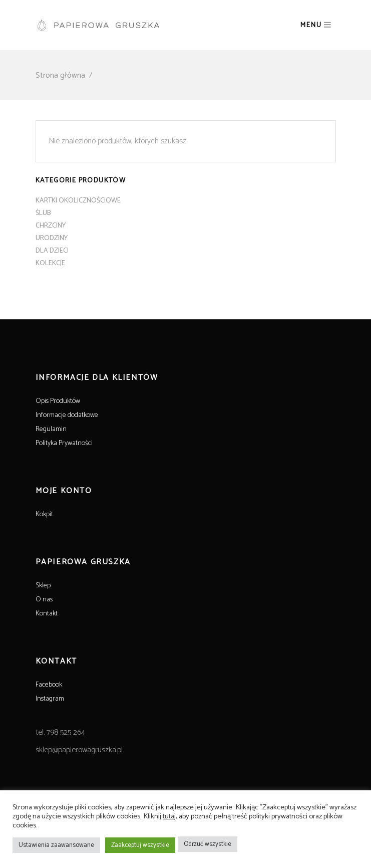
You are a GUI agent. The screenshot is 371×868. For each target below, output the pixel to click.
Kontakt (47, 614)
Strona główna (60, 75)
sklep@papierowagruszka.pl (79, 750)
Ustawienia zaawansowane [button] (56, 845)
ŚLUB (43, 213)
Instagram (50, 699)
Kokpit (44, 514)
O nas (44, 600)
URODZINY (52, 238)
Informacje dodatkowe (67, 415)
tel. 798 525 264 (60, 732)
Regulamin (51, 429)
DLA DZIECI (52, 251)
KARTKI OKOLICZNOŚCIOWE (78, 201)
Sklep (43, 586)
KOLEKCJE (50, 263)
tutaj (169, 816)
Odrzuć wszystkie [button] (208, 844)
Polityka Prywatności (64, 443)
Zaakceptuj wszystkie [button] (140, 845)
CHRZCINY (51, 226)
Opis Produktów (58, 401)
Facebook (49, 685)
